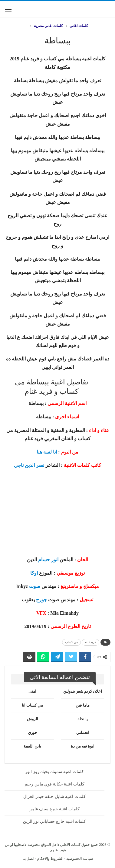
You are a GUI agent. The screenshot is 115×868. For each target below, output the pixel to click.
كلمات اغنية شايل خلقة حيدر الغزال (54, 797)
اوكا (34, 573)
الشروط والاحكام (50, 859)
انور (55, 560)
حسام (44, 560)
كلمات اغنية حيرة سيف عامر (55, 809)
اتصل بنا (28, 859)
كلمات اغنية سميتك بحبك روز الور (54, 772)
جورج (41, 600)
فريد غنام (91, 642)
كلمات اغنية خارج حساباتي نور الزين (55, 821)
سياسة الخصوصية (80, 859)
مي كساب (71, 642)
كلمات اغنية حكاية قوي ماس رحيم (54, 784)
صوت (35, 586)
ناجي (19, 465)
